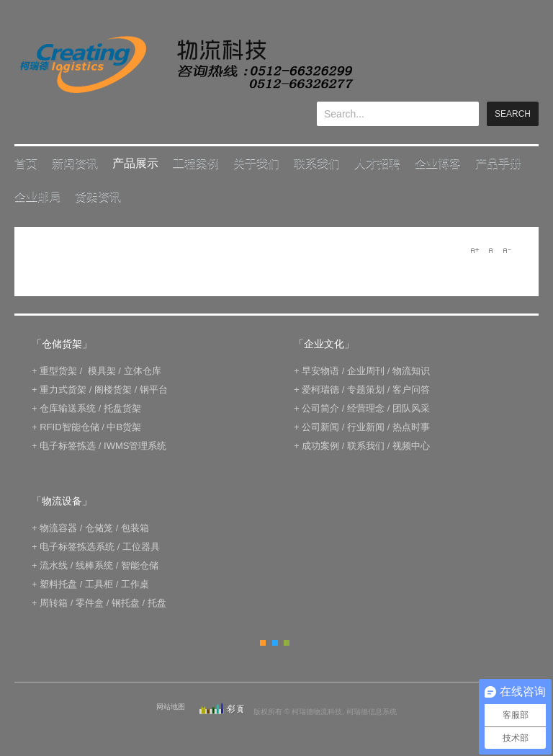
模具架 (102, 371)
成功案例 (320, 446)
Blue (275, 643)
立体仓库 (143, 371)
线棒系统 (94, 565)
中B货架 (124, 427)
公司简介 (320, 408)
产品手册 (498, 163)
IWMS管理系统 (135, 446)
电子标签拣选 (68, 446)
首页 (26, 163)
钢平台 (154, 390)
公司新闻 (320, 427)
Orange (263, 643)
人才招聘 (377, 163)
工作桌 (135, 584)
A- (506, 250)
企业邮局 (37, 196)
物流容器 (58, 528)
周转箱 (54, 603)
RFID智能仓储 (69, 427)
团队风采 (411, 408)
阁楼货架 (113, 390)
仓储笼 (99, 528)
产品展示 (135, 163)
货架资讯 (98, 196)
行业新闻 (366, 427)
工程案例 (196, 163)
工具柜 (99, 584)
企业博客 (438, 163)
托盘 (157, 603)
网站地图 (171, 707)
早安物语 (320, 371)
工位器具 (141, 547)
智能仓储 (140, 565)
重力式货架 (63, 390)
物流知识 (411, 371)
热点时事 (411, 427)
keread (185, 65)
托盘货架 (122, 408)
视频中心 (411, 446)
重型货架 (58, 371)
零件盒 (90, 603)
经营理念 (366, 408)
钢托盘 (126, 603)
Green (287, 643)
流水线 (54, 565)
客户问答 (411, 390)
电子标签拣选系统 (76, 547)
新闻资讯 (75, 163)
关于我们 (256, 163)
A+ (475, 250)
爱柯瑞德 (320, 390)
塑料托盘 (58, 584)
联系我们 (317, 163)
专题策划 (366, 390)
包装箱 (135, 528)
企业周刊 (366, 371)
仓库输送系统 (68, 408)
